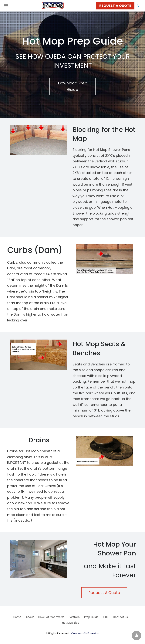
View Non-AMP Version (85, 633)
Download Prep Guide (73, 86)
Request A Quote (104, 593)
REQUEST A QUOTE (115, 6)
